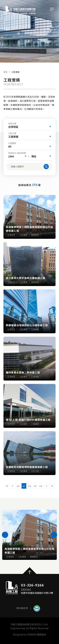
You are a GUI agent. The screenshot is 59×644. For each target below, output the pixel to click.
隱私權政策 (22, 608)
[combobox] (29, 127)
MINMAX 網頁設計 (37, 634)
